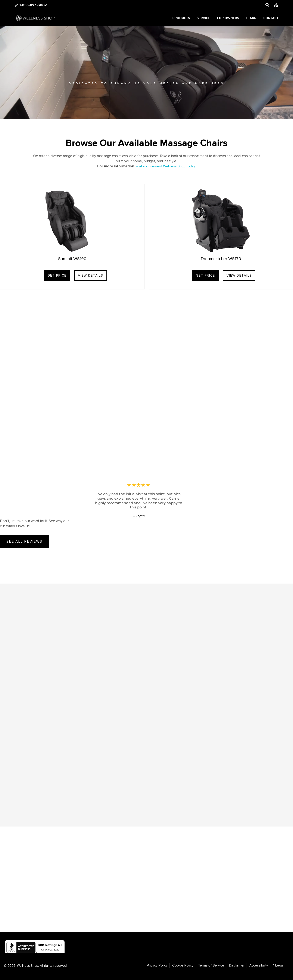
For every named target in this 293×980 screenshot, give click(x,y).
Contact (271, 18)
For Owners (228, 18)
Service (204, 18)
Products (181, 18)
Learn (251, 18)
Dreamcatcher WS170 (221, 259)
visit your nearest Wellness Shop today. (166, 166)
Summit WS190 (72, 259)
